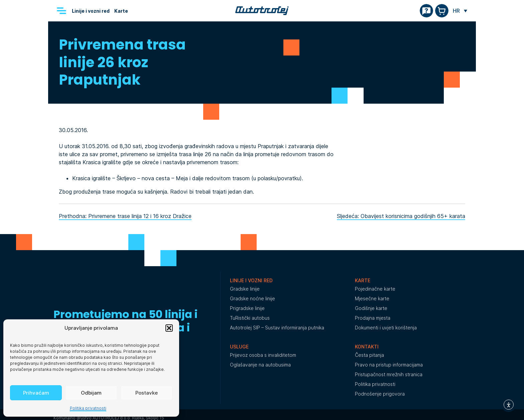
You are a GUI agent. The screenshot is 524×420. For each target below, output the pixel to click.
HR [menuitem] (456, 11)
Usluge (239, 347)
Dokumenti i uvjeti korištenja (386, 328)
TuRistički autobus (250, 318)
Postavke (147, 393)
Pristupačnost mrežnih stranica (389, 374)
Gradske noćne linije (252, 298)
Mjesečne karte (372, 298)
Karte (121, 11)
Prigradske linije (247, 308)
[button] (169, 328)
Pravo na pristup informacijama (389, 365)
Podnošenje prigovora (380, 394)
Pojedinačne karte (375, 289)
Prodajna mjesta (373, 318)
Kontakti (367, 347)
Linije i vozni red (91, 11)
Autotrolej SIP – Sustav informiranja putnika (277, 328)
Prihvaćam (36, 393)
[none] (460, 11)
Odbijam (91, 393)
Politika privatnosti (88, 408)
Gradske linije (245, 289)
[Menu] (61, 11)
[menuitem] (460, 11)
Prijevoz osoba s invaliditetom (263, 355)
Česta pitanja (369, 355)
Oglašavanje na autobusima (260, 365)
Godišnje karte (371, 308)
